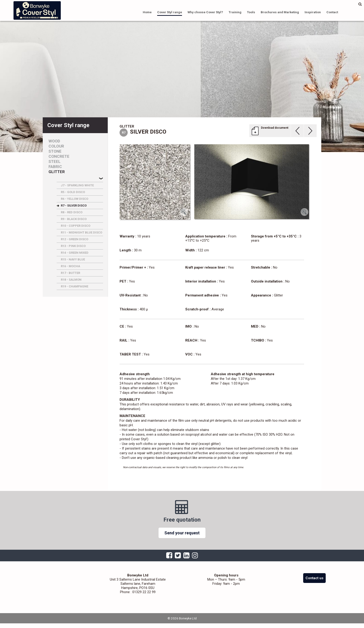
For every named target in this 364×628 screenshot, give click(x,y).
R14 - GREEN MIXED (75, 253)
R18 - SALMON (71, 280)
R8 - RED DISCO (72, 212)
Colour (56, 146)
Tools (251, 12)
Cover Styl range (170, 12)
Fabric (55, 167)
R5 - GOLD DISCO (73, 192)
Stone (55, 151)
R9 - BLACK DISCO (74, 219)
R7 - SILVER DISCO (74, 205)
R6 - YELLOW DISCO (75, 199)
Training (235, 12)
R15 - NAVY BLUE (73, 259)
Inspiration (313, 12)
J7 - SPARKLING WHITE (77, 185)
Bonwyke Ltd (37, 10)
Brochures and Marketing (280, 12)
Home (147, 12)
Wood (54, 141)
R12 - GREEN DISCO (75, 239)
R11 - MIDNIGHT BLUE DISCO (81, 232)
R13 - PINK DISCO (73, 246)
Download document (275, 128)
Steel (55, 162)
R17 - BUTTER (70, 273)
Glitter (57, 172)
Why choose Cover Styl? (205, 12)
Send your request (182, 533)
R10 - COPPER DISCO (76, 226)
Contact (332, 12)
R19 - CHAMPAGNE (75, 286)
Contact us (314, 578)
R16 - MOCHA (70, 266)
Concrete (59, 156)
